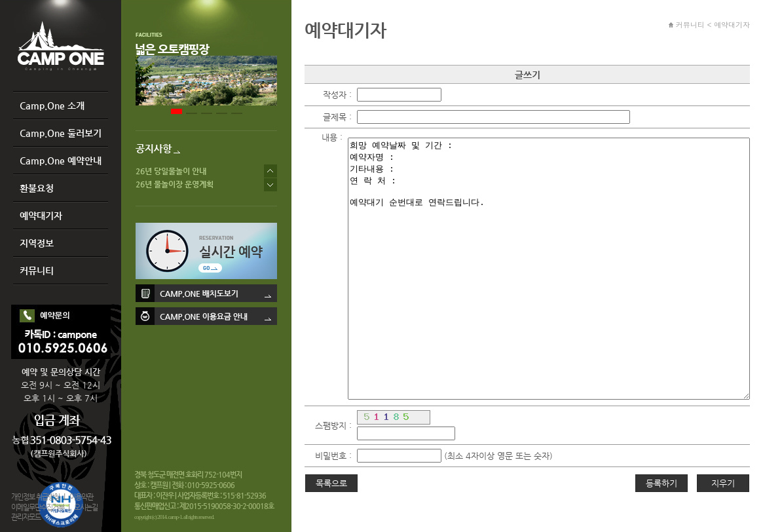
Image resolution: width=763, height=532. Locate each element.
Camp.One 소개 (52, 105)
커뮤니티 (37, 271)
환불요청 (37, 188)
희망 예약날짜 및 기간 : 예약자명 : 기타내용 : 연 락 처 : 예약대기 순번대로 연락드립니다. (549, 269)
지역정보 (37, 243)
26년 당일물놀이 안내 (171, 171)
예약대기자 (41, 216)
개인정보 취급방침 (35, 497)
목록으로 (331, 483)
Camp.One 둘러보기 (61, 133)
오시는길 (86, 507)
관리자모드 (26, 517)
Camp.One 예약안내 (61, 161)
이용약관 (81, 497)
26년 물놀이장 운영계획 (175, 184)
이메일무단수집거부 (38, 507)
